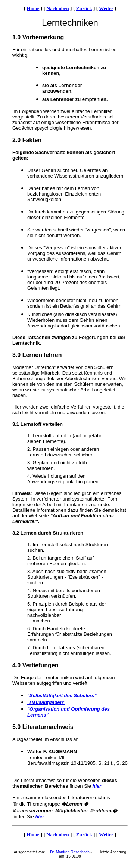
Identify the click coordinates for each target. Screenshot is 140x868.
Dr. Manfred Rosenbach (70, 852)
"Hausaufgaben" (46, 702)
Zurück (84, 8)
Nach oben (57, 8)
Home (33, 8)
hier (97, 786)
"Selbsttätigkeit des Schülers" (62, 695)
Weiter (106, 8)
